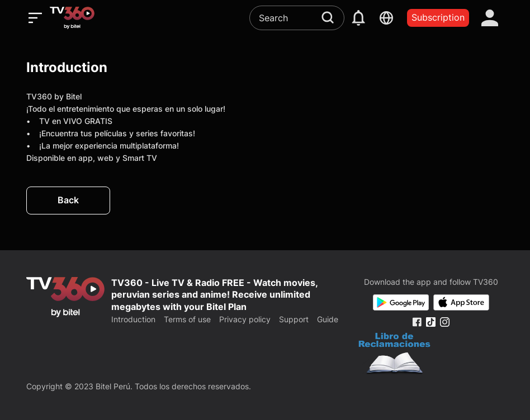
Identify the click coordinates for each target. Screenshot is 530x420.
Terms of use (187, 319)
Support (294, 319)
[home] (72, 18)
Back (68, 200)
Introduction (133, 319)
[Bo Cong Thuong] (394, 355)
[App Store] (461, 302)
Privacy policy (245, 319)
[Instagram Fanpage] (445, 322)
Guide (328, 319)
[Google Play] (401, 302)
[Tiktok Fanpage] (431, 322)
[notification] (358, 18)
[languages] (386, 18)
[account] (490, 18)
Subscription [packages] (438, 17)
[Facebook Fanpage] (417, 322)
